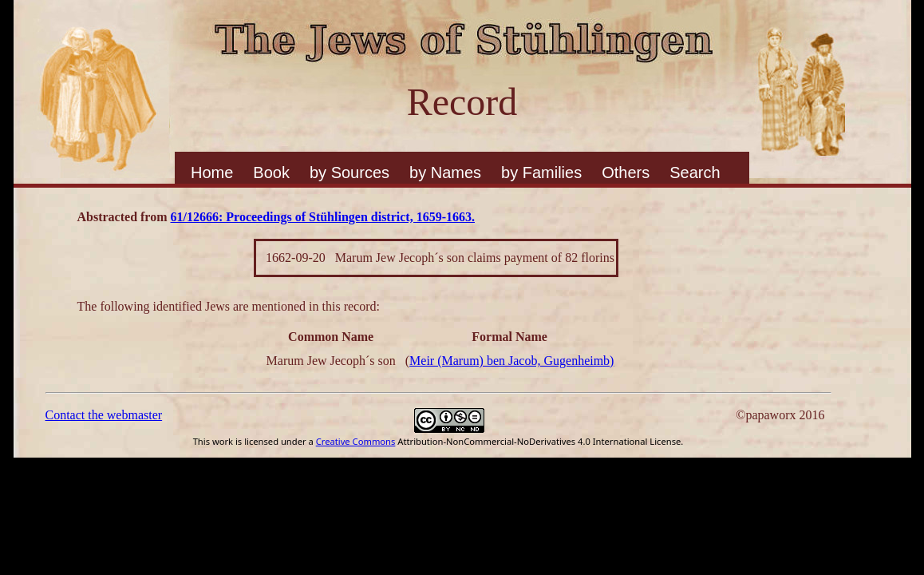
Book (271, 172)
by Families (541, 172)
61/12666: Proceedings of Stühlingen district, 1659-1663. (323, 217)
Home (212, 172)
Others (626, 172)
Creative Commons (356, 441)
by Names (445, 172)
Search (695, 172)
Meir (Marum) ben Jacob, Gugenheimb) (511, 361)
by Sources (349, 172)
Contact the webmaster (104, 415)
